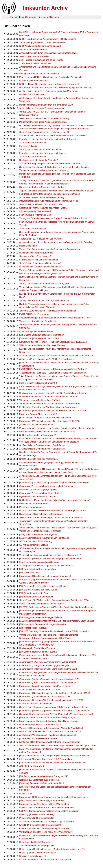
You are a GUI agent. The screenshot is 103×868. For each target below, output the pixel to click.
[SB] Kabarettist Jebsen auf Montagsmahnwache (43, 624)
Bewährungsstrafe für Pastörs (33, 81)
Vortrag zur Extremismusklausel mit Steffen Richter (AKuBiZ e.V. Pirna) (53, 218)
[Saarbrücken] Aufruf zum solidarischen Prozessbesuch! (46, 686)
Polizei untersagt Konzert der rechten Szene (40, 725)
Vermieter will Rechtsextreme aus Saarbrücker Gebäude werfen (50, 404)
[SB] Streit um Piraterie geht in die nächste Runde (43, 586)
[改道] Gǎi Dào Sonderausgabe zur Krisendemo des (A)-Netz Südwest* (53, 369)
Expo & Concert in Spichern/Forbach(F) (38, 383)
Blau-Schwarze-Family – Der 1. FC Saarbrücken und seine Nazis (50, 732)
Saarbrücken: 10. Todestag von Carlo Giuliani (41, 239)
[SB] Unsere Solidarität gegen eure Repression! (42, 335)
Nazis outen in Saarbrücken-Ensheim (37, 648)
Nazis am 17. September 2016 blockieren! (39, 780)
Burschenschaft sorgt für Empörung (36, 253)
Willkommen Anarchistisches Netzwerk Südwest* (43, 345)
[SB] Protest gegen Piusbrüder (34, 628)
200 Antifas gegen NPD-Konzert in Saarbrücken (42, 42)
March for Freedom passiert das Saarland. (39, 562)
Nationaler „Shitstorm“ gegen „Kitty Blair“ (39, 490)
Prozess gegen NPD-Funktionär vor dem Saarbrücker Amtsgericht (51, 77)
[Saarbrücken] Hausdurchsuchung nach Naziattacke (44, 538)
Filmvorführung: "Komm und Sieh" (35, 215)
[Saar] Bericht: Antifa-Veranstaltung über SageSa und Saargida (49, 721)
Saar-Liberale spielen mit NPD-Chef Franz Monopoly (44, 118)
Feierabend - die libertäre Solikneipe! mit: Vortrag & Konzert (48, 139)
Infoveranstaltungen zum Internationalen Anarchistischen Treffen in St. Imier (55, 318)
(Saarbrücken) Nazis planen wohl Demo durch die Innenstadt (48, 669)
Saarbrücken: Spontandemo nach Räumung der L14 (44, 132)
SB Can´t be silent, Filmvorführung (36, 541)
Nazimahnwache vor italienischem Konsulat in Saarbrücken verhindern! (53, 393)
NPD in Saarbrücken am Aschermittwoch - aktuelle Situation (48, 39)
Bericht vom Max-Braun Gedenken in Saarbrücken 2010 (46, 105)
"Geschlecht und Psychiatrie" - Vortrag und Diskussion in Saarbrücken (53, 373)
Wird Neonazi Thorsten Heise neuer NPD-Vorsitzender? (46, 832)
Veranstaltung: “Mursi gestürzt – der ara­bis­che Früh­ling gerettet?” (50, 555)
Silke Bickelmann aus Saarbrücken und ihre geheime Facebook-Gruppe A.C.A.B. (58, 745)
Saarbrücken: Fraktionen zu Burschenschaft (40, 263)
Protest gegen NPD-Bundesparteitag (37, 814)
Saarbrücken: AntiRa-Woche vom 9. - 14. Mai (41, 204)
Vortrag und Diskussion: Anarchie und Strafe (40, 150)
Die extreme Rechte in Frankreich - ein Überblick (42, 187)
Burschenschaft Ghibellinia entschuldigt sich (40, 267)
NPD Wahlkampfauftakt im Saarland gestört (40, 46)
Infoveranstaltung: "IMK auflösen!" (35, 211)
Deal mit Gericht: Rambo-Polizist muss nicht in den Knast (46, 808)
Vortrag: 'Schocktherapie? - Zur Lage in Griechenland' (45, 301)
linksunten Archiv (45, 8)
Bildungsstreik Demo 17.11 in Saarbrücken (40, 74)
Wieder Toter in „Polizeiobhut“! (34, 49)
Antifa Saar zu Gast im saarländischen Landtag (42, 197)
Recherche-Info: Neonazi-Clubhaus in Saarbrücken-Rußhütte (48, 397)
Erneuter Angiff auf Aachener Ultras (36, 331)
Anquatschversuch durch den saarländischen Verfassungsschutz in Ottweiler (56, 242)
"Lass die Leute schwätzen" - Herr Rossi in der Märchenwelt (48, 311)
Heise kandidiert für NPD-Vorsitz (35, 842)
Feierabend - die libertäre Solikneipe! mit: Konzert (43, 153)
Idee (22, 17)
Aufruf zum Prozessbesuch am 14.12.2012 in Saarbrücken (47, 359)
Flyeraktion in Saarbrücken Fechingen (37, 497)
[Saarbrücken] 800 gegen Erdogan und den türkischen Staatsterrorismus (54, 797)
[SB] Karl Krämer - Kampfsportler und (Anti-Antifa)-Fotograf (47, 718)
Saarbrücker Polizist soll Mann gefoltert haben (41, 514)
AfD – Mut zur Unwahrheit (32, 766)
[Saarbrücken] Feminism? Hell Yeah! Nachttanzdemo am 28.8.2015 (51, 700)
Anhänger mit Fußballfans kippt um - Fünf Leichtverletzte (46, 566)
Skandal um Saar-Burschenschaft (35, 256)
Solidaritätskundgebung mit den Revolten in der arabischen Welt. (50, 164)
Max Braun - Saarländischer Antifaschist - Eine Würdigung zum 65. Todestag (56, 88)
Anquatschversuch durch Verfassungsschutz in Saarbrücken (48, 53)
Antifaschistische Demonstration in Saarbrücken (42, 445)
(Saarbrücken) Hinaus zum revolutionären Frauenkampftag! (48, 683)
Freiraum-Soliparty (28, 146)
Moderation (32, 17)
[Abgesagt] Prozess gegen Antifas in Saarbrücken (43, 122)
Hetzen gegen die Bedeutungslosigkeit (38, 853)
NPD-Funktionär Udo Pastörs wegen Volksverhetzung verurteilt (49, 84)
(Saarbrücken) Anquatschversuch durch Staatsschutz (45, 697)
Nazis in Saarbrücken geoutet (33, 856)
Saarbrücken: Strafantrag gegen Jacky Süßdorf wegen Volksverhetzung (53, 707)
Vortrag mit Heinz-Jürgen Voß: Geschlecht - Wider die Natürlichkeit (51, 728)
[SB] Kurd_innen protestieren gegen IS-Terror (41, 617)
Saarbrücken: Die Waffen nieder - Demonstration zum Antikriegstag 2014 (54, 600)
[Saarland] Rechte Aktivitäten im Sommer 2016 (42, 783)
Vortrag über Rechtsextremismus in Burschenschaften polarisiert (50, 249)
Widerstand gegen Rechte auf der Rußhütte (40, 400)
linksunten (44, 17)
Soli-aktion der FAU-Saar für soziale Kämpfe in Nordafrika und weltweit (53, 136)
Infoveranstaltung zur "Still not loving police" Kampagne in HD (49, 201)
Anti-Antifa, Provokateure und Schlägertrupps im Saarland (47, 821)
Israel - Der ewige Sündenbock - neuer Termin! (42, 604)
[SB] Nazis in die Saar (30, 573)
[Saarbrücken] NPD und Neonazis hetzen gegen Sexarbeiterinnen (51, 559)
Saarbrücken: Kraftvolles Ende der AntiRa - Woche (43, 208)
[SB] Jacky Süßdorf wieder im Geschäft (38, 652)
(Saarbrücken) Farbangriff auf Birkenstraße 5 (41, 493)
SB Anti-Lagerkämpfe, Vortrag (34, 545)
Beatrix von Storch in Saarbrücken (36, 704)
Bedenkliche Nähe (28, 246)
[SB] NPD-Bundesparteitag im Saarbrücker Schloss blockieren (49, 811)
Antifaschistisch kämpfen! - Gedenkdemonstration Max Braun (48, 91)
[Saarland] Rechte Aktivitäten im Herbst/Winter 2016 (44, 804)
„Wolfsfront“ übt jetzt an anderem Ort (37, 425)
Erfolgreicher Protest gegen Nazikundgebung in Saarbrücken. (49, 407)
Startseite (14, 17)
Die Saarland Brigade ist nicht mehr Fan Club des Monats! (47, 432)
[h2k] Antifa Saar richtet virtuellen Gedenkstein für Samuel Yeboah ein (52, 763)
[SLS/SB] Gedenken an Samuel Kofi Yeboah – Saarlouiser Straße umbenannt (56, 607)
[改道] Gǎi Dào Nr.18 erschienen (35, 314)
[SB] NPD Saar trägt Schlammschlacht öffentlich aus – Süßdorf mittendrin (54, 631)
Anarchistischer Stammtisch (33, 143)
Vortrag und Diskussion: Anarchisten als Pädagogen (44, 284)
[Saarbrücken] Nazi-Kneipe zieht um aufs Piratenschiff (45, 576)
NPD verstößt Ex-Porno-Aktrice (34, 504)
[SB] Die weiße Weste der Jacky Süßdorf (39, 590)
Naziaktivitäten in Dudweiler (33, 95)
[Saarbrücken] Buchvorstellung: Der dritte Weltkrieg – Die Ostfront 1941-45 (55, 693)
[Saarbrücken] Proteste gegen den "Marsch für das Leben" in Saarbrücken (55, 711)
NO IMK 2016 (26, 794)
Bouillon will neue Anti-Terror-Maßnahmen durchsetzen (45, 860)
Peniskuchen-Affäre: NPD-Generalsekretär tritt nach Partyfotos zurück (53, 511)
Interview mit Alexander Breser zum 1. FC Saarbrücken (45, 759)
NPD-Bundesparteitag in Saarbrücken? (38, 435)
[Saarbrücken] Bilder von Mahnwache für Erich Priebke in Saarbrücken (53, 411)
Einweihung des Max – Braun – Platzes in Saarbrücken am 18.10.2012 (53, 342)
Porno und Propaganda (30, 507)
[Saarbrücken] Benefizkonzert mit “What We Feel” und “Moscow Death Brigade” (57, 621)
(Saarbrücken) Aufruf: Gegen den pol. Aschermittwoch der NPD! (50, 679)
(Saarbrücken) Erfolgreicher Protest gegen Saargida (44, 665)
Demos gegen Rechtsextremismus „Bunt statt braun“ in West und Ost (52, 849)
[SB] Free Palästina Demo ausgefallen (37, 569)
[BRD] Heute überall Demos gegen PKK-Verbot (42, 801)
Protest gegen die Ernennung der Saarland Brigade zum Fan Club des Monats (57, 428)
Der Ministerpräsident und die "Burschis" (38, 160)
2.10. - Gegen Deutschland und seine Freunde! (42, 60)
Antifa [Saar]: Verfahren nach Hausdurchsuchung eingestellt (48, 735)
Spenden (54, 17)
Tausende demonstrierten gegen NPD (37, 846)
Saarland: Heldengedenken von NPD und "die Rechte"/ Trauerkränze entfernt (56, 714)
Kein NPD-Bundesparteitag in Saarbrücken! (40, 825)
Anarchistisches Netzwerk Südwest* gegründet (42, 108)
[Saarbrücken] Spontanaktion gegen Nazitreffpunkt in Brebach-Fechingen (54, 483)
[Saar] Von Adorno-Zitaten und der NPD (38, 414)
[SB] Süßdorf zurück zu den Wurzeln (37, 597)
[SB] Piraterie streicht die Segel (34, 593)
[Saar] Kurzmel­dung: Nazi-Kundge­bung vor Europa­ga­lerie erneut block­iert (54, 756)
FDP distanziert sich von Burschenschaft (39, 260)
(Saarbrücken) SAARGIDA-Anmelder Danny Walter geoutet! (48, 662)
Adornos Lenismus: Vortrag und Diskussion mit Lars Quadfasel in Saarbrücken (57, 356)
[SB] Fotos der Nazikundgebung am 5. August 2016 (44, 776)
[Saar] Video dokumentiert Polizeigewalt (38, 534)
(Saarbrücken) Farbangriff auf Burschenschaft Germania (46, 486)
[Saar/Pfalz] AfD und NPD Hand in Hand (38, 739)
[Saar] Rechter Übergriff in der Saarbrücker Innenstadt (45, 418)
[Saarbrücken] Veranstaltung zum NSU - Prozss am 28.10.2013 (49, 421)
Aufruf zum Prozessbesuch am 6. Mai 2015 (40, 690)
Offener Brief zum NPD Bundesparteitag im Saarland (44, 828)
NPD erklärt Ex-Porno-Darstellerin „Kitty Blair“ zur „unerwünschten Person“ (55, 500)
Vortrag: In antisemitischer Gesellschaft (38, 321)
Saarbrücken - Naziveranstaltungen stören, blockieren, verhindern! (51, 518)
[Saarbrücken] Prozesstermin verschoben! (39, 338)
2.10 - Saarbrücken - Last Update (35, 63)
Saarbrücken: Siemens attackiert (35, 56)
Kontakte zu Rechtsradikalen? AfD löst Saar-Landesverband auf (50, 742)
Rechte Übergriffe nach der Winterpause (38, 459)
